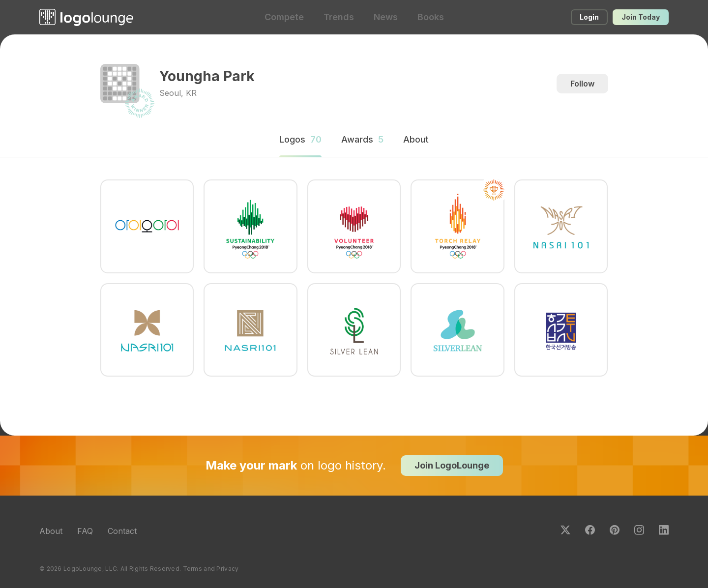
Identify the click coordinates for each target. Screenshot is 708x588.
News (386, 17)
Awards (362, 139)
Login (589, 17)
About (51, 531)
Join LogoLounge (452, 465)
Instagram (639, 530)
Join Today (641, 17)
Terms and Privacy (211, 569)
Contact (122, 531)
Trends (339, 17)
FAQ (85, 531)
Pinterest (615, 530)
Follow (582, 84)
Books (431, 17)
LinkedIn (664, 530)
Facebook (590, 530)
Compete (284, 17)
